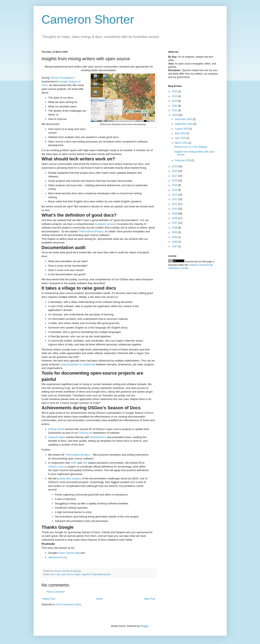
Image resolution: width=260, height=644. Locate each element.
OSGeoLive (85, 433)
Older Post (150, 599)
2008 (175, 218)
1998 (175, 242)
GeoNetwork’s (98, 437)
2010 (175, 209)
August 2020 (182, 129)
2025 (175, 91)
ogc (58, 574)
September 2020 (184, 124)
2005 (175, 232)
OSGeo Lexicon (58, 467)
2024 (175, 96)
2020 (175, 115)
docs (53, 574)
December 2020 (184, 119)
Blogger (144, 626)
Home (99, 599)
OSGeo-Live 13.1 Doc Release (191, 147)
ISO (85, 463)
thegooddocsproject (101, 574)
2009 (175, 214)
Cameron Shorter (88, 19)
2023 (175, 101)
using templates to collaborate (78, 364)
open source (67, 574)
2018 (175, 171)
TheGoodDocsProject (91, 231)
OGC (74, 463)
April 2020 (180, 138)
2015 (175, 185)
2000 (175, 237)
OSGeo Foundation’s (62, 78)
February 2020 (183, 160)
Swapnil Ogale (57, 437)
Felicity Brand (56, 429)
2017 (175, 176)
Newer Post (49, 599)
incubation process (106, 224)
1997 (175, 246)
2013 (175, 195)
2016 (175, 181)
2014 (175, 190)
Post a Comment (56, 592)
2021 (175, 110)
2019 (175, 166)
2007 (175, 223)
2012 (175, 199)
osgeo (77, 574)
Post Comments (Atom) (69, 605)
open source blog (69, 553)
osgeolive (86, 574)
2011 (175, 204)
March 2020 (181, 143)
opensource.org (58, 557)
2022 (175, 106)
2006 (175, 228)
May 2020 (180, 133)
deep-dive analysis (70, 478)
